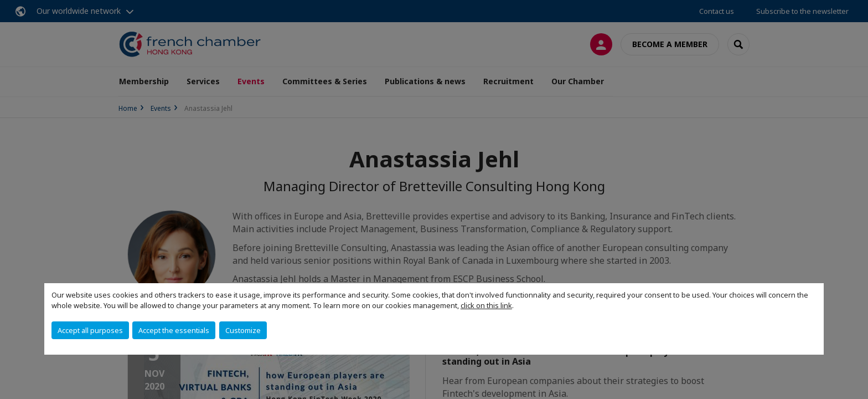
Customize (243, 330)
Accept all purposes (90, 330)
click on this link (486, 305)
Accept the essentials (174, 330)
